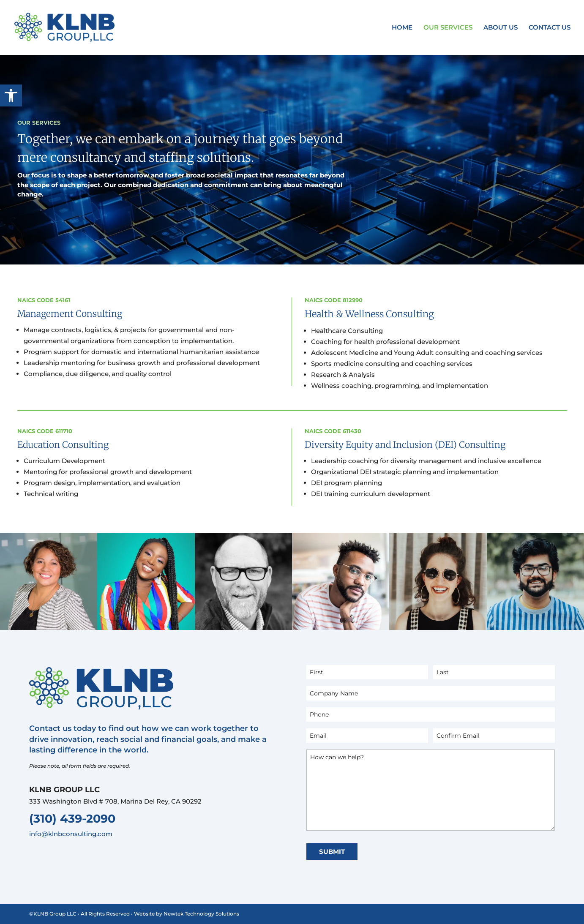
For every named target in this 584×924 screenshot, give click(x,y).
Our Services (448, 28)
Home (402, 28)
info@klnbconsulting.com (71, 834)
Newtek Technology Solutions (201, 914)
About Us (501, 28)
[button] (11, 95)
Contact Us (550, 28)
